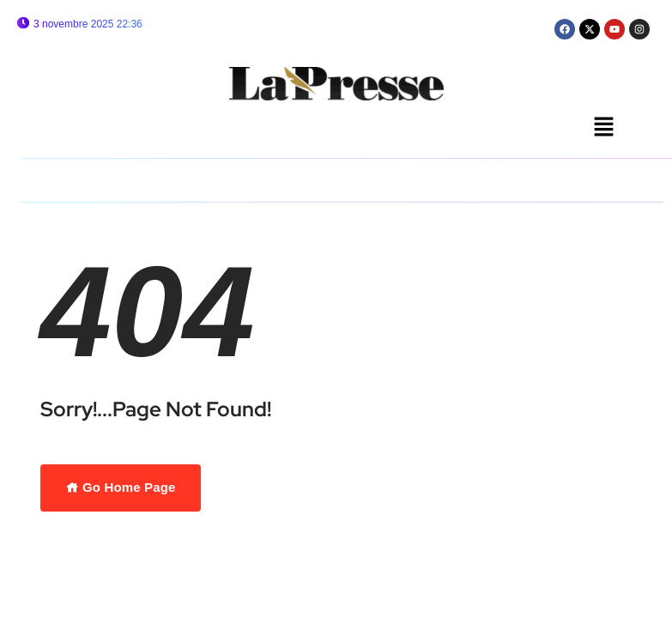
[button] (604, 128)
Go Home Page (121, 487)
